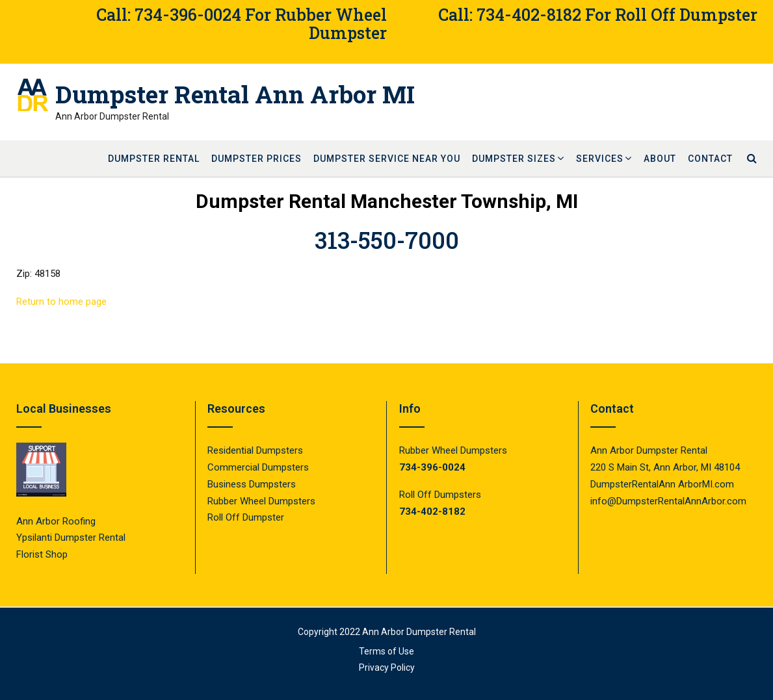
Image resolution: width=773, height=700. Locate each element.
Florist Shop (43, 554)
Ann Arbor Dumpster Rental (419, 632)
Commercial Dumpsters (258, 467)
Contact (710, 159)
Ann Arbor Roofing (56, 521)
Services (600, 159)
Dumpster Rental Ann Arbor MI (235, 94)
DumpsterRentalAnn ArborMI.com (662, 484)
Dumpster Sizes (514, 159)
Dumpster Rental (154, 159)
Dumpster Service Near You (387, 159)
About (660, 159)
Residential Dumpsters (255, 450)
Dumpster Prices (256, 159)
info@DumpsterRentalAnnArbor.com (668, 501)
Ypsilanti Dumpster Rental (71, 538)
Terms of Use (386, 651)
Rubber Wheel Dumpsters (261, 501)
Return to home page (61, 302)
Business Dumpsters (252, 484)
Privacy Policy (387, 668)
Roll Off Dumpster (246, 517)
